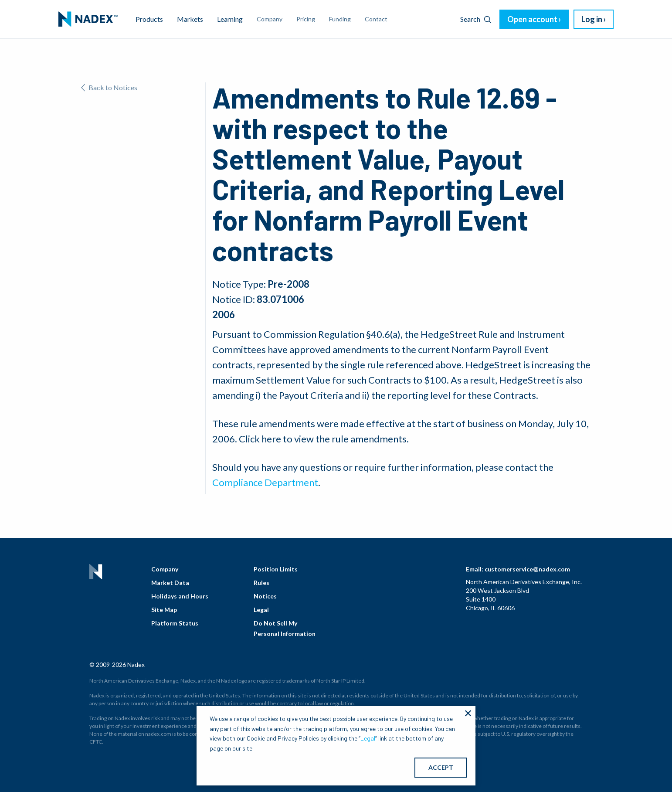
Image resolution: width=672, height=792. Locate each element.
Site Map (164, 610)
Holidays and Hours (180, 596)
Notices (265, 596)
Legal (261, 610)
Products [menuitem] (149, 19)
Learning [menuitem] (230, 19)
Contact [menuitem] (376, 19)
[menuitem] (88, 19)
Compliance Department (265, 482)
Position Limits (276, 569)
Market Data (170, 583)
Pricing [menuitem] (306, 19)
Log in (592, 19)
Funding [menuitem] (340, 19)
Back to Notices (109, 87)
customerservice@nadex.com (527, 569)
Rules (261, 583)
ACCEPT (441, 767)
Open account (532, 19)
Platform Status (175, 623)
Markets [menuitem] (190, 19)
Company (165, 569)
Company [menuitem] (270, 19)
